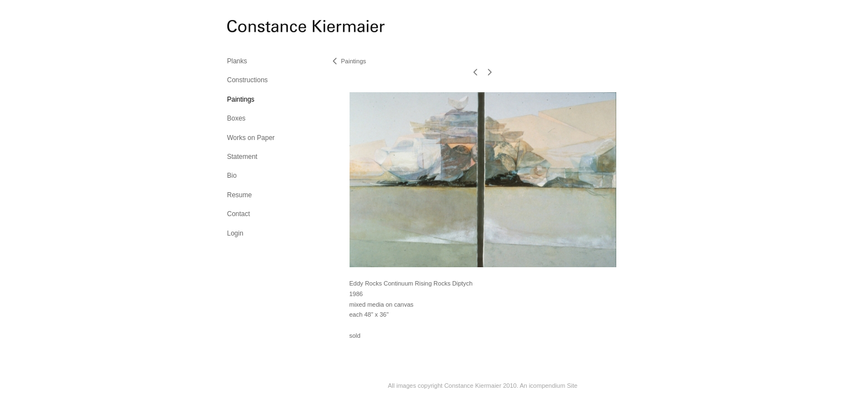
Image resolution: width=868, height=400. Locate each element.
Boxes (236, 118)
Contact (239, 214)
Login (235, 233)
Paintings (241, 99)
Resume (240, 195)
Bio (232, 176)
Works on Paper (251, 138)
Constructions (248, 80)
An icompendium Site (548, 386)
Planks (237, 61)
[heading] (255, 28)
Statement (243, 157)
